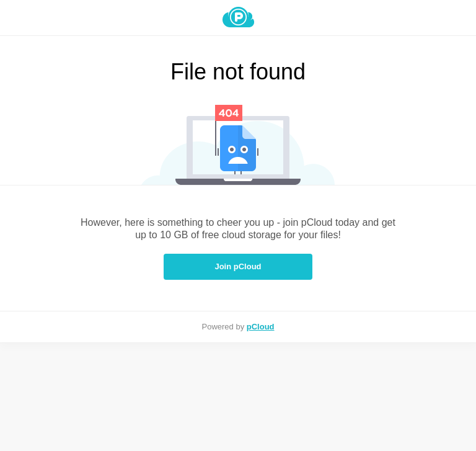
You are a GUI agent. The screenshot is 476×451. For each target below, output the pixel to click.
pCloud (261, 327)
